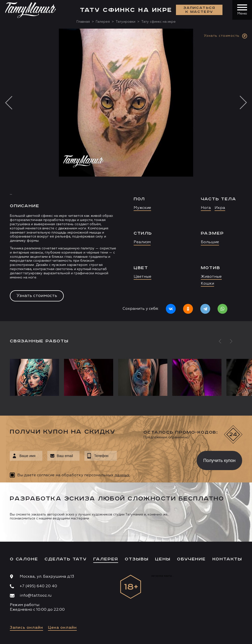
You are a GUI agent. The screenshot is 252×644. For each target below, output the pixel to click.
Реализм (142, 242)
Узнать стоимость (37, 296)
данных (122, 475)
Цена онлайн (62, 628)
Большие (210, 242)
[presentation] (153, 459)
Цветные (142, 277)
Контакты (227, 559)
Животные (211, 277)
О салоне (24, 559)
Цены (163, 559)
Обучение (191, 559)
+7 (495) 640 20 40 (38, 586)
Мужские (142, 208)
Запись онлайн (26, 628)
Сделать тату (66, 559)
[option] (126, 175)
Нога (206, 208)
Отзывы (137, 559)
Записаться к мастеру (199, 10)
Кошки (207, 284)
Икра (220, 208)
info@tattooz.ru (36, 596)
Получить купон (219, 460)
